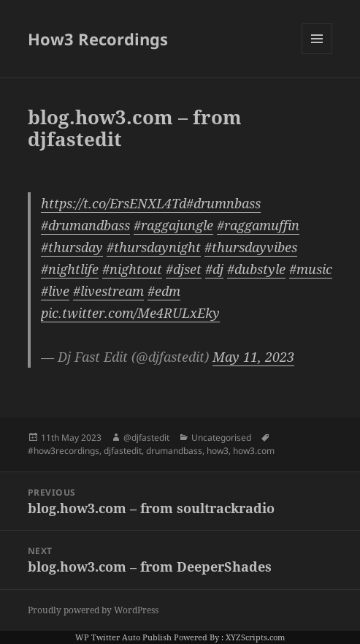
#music (311, 269)
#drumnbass (223, 203)
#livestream (108, 291)
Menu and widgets (317, 54)
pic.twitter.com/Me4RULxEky (130, 313)
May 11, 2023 (253, 357)
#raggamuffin (258, 225)
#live (55, 291)
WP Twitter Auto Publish (123, 637)
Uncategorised (221, 437)
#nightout (132, 269)
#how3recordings (64, 451)
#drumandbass (85, 225)
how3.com (254, 451)
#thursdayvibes (251, 247)
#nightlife (70, 269)
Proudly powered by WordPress (93, 610)
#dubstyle (256, 269)
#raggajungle (173, 225)
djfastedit (123, 451)
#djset (184, 269)
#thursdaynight (154, 247)
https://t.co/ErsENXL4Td (114, 203)
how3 (218, 451)
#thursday (72, 247)
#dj (214, 269)
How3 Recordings (98, 39)
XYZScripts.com (255, 637)
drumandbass (174, 451)
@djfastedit (146, 437)
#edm (164, 291)
